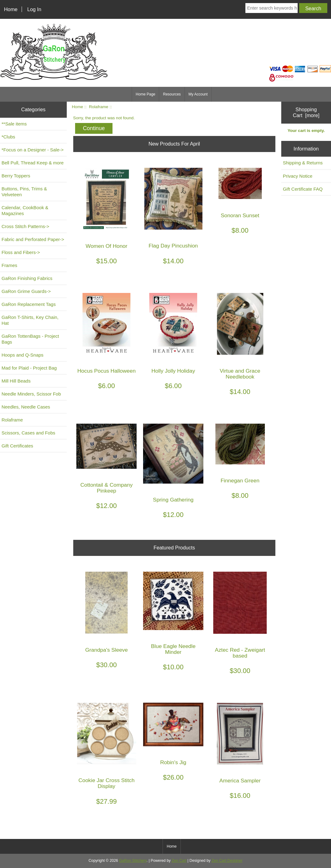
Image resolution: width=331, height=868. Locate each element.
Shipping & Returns (303, 163)
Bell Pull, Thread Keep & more (33, 163)
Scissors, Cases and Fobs (28, 433)
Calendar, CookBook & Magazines (25, 210)
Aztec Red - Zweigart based (240, 653)
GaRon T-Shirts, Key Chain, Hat (30, 320)
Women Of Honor (106, 246)
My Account (198, 94)
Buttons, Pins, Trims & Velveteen (24, 192)
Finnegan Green (240, 481)
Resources (172, 94)
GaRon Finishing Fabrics (27, 278)
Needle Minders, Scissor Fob (31, 394)
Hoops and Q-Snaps (23, 355)
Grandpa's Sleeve (107, 650)
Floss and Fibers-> (21, 252)
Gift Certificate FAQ (303, 189)
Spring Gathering (173, 500)
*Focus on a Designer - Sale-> (33, 150)
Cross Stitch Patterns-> (25, 226)
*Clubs (8, 137)
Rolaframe (99, 107)
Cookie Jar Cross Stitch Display (107, 783)
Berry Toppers (16, 176)
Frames (9, 265)
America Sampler (240, 781)
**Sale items (14, 124)
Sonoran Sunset (240, 216)
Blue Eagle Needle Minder (173, 649)
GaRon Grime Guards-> (26, 291)
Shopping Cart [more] (306, 112)
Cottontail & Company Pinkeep (106, 488)
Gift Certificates (17, 446)
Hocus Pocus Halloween (106, 371)
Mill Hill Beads (16, 381)
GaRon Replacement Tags (29, 304)
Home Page (145, 94)
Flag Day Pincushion (173, 246)
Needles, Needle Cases (26, 407)
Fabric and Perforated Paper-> (33, 239)
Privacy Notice (298, 176)
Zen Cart (179, 861)
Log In (34, 9)
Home (11, 9)
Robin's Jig (173, 762)
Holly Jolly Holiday (173, 371)
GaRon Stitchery (133, 861)
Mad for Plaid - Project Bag (29, 368)
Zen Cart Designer (227, 861)
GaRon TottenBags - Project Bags (30, 339)
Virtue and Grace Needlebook (240, 374)
